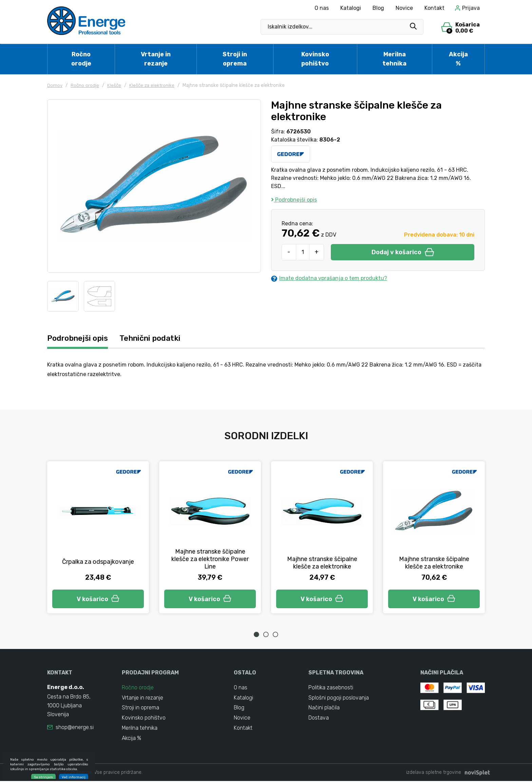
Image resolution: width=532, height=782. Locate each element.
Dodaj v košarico (403, 252)
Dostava (319, 718)
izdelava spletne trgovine (434, 773)
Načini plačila (324, 708)
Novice (404, 8)
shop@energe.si (75, 728)
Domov (55, 85)
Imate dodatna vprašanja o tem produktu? (329, 278)
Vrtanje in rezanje (156, 59)
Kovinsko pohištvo (315, 59)
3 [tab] (275, 635)
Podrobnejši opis (294, 200)
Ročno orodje (81, 59)
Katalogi (351, 8)
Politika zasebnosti (331, 688)
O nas (322, 8)
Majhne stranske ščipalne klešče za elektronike (322, 563)
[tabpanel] (98, 537)
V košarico (98, 599)
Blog (378, 8)
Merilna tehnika (394, 59)
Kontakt (434, 8)
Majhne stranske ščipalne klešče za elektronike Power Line (210, 559)
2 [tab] (266, 635)
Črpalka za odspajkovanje (98, 562)
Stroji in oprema (235, 59)
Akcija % (458, 59)
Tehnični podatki (154, 338)
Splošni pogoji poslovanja (339, 698)
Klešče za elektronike (153, 85)
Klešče (115, 85)
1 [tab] (256, 635)
